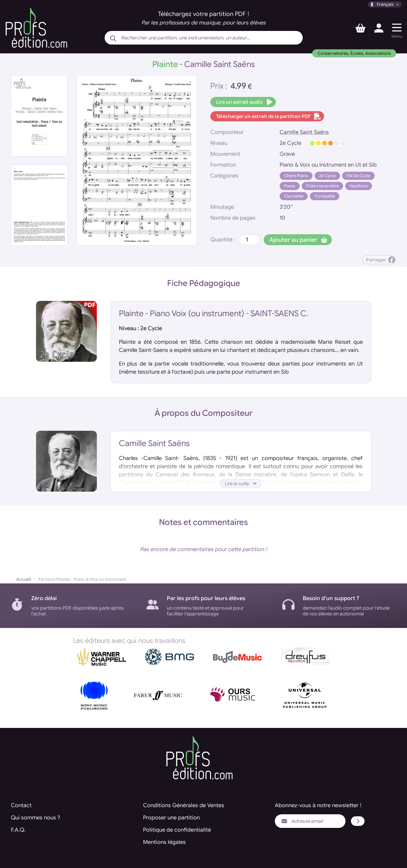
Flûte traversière (322, 186)
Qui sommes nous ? (36, 818)
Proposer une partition (171, 818)
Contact (21, 805)
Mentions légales (164, 842)
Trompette (325, 196)
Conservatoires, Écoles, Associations (354, 53)
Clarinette (294, 196)
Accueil (24, 579)
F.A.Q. (18, 830)
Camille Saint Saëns (304, 132)
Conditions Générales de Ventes (184, 805)
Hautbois (359, 186)
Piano (290, 186)
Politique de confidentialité (177, 830)
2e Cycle (327, 176)
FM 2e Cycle (358, 176)
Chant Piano (296, 176)
